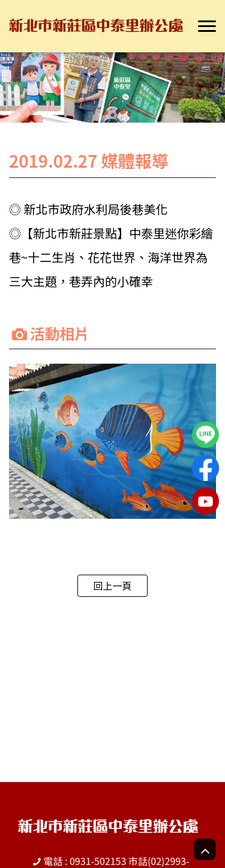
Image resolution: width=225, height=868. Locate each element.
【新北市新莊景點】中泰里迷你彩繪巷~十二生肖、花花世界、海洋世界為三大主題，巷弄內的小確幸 (111, 257)
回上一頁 (112, 585)
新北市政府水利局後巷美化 (95, 209)
